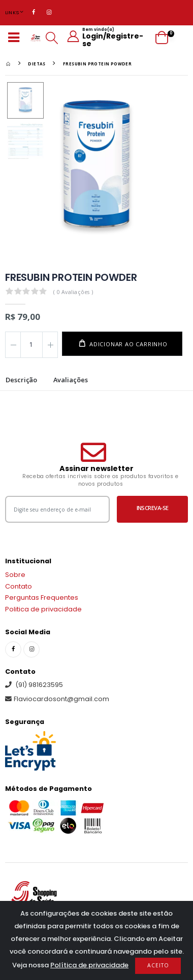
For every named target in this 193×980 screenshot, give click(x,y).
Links (12, 12)
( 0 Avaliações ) (73, 292)
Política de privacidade (89, 965)
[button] (52, 38)
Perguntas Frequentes (42, 597)
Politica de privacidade (43, 609)
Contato (19, 586)
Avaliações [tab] (70, 380)
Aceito (158, 965)
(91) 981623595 (34, 685)
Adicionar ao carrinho (127, 344)
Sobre (15, 575)
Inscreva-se (153, 508)
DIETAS (37, 64)
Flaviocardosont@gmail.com (57, 699)
